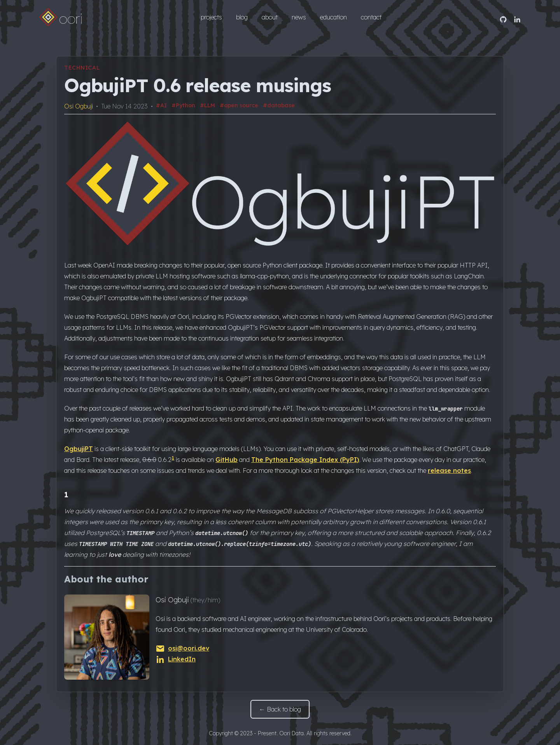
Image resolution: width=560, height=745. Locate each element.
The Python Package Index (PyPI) (305, 460)
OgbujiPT (79, 449)
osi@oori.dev (182, 648)
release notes (449, 470)
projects (211, 17)
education (333, 17)
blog (242, 17)
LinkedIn (176, 659)
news (299, 17)
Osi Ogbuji (79, 106)
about (270, 17)
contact (371, 17)
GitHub (227, 460)
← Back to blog (280, 709)
